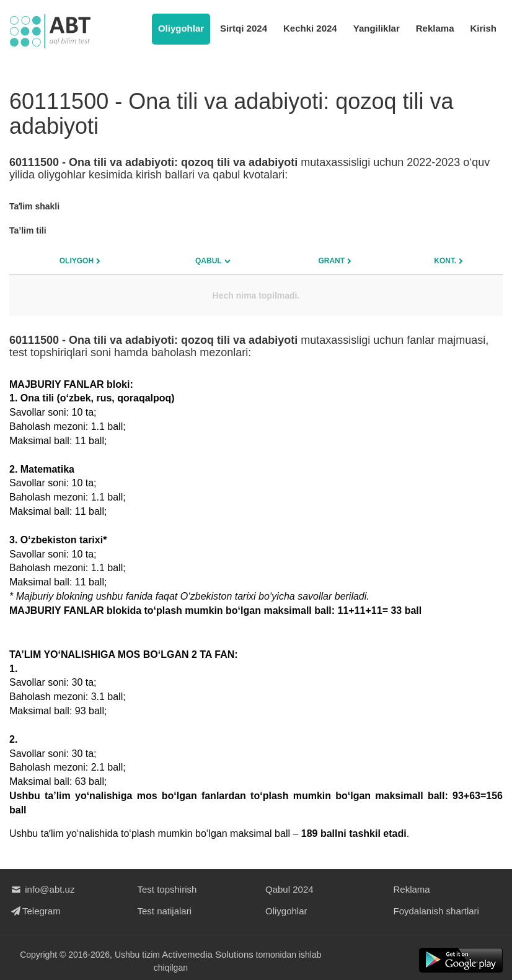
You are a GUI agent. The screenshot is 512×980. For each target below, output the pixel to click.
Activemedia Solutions (208, 954)
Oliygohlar (181, 28)
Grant (331, 261)
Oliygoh (77, 261)
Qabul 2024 (289, 889)
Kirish (483, 28)
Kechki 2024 (310, 28)
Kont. (445, 261)
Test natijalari (165, 911)
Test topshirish (167, 889)
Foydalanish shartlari (436, 911)
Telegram (35, 911)
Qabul (209, 261)
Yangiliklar (377, 28)
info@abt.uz (42, 889)
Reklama (435, 28)
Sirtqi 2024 (244, 28)
